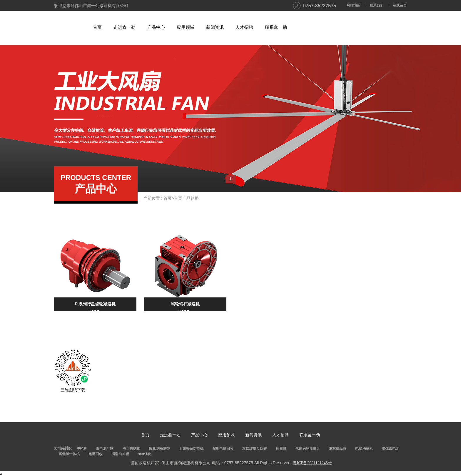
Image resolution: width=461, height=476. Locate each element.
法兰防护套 (131, 449)
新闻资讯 (215, 27)
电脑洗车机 (364, 449)
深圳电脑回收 (223, 449)
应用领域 (186, 27)
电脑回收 (96, 454)
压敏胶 (281, 449)
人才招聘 (244, 27)
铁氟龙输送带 (159, 449)
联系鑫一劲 (276, 27)
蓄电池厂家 (105, 449)
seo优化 (145, 454)
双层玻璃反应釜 (255, 449)
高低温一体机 (69, 454)
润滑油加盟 (120, 454)
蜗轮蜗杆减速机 (185, 304)
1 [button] (230, 179)
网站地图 (353, 5)
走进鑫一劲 (125, 27)
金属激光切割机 (191, 449)
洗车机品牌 (338, 449)
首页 (97, 27)
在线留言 (400, 5)
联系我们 (377, 5)
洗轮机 (82, 449)
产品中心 (156, 27)
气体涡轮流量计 (308, 449)
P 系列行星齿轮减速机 (95, 304)
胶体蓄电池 (390, 449)
